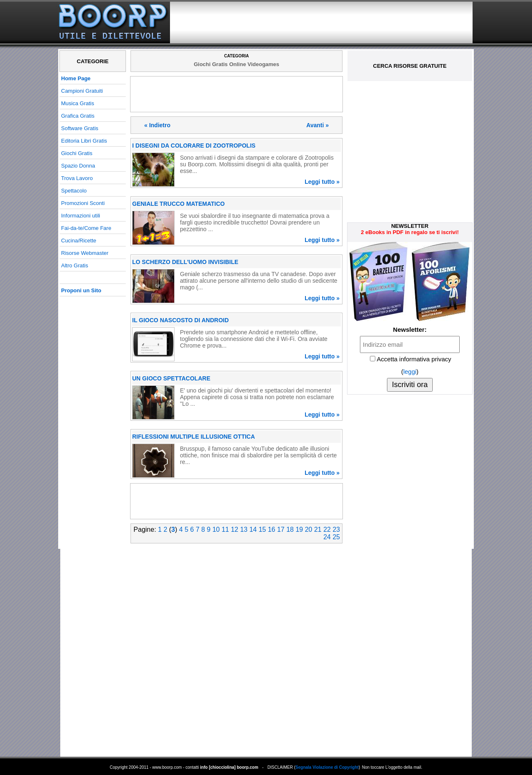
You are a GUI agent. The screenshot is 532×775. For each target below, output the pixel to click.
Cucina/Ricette (79, 241)
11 (225, 529)
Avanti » (318, 125)
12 (234, 529)
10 (216, 529)
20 (308, 529)
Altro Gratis (75, 265)
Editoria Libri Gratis (84, 141)
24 (327, 537)
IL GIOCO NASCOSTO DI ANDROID (180, 320)
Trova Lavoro (77, 178)
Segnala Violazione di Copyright (327, 767)
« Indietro (157, 125)
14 (253, 529)
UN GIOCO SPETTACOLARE (171, 378)
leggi (410, 371)
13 (244, 529)
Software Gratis (80, 128)
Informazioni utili (81, 216)
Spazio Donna (78, 166)
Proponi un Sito (81, 290)
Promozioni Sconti (83, 203)
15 (262, 529)
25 (336, 537)
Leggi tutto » (322, 182)
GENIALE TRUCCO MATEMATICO (179, 204)
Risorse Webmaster (85, 253)
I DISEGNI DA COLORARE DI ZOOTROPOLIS (194, 146)
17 (281, 529)
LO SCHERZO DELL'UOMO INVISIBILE (185, 262)
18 (290, 529)
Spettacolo (74, 191)
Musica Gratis (78, 103)
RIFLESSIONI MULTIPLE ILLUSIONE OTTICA (193, 437)
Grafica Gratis (78, 116)
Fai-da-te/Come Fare (86, 228)
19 (299, 529)
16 (271, 529)
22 (327, 529)
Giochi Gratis (77, 153)
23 (336, 529)
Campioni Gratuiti (82, 91)
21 (318, 529)
